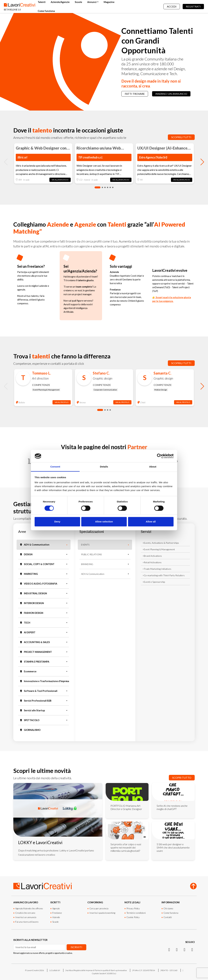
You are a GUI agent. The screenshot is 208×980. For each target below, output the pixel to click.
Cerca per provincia (99, 908)
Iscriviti (76, 947)
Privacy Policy (133, 908)
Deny (57, 522)
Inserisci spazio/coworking (102, 913)
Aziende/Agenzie (60, 2)
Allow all (151, 522)
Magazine (109, 2)
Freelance (57, 913)
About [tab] (153, 467)
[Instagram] (169, 949)
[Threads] (192, 949)
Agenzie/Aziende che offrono (29, 908)
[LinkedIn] (177, 949)
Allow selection (104, 522)
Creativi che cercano (25, 913)
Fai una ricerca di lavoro (27, 922)
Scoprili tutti (181, 137)
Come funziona (46, 11)
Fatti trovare (135, 94)
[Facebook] (185, 949)
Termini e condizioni (136, 913)
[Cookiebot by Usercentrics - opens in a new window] (159, 456)
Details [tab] (104, 467)
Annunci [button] (92, 2)
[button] (97, 187)
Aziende (56, 917)
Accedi (172, 6)
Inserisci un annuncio (171, 94)
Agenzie (56, 908)
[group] (43, 163)
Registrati (193, 6)
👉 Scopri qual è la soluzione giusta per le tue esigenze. (172, 299)
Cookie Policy (133, 917)
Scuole (78, 2)
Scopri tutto (182, 778)
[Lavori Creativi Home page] (19, 7)
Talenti (42, 2)
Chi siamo (168, 908)
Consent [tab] (55, 467)
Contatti (168, 917)
